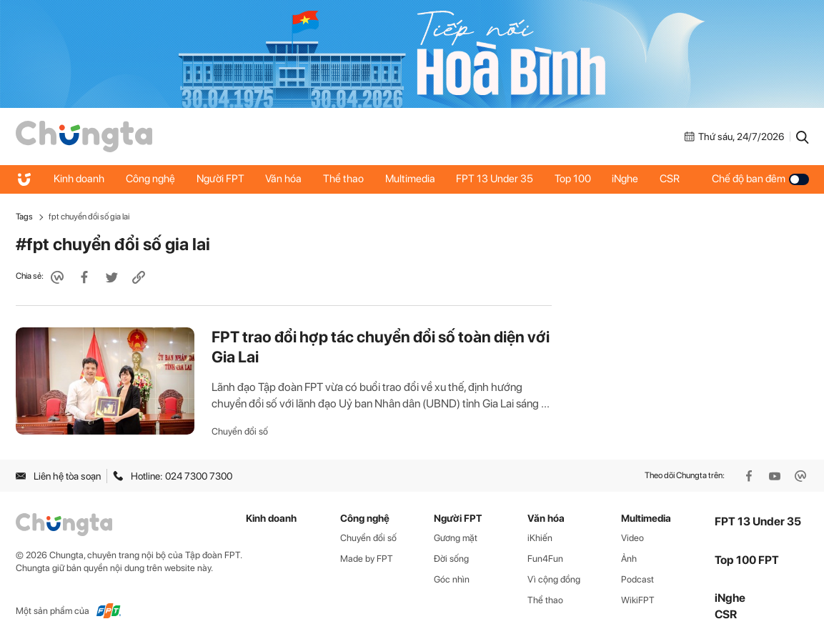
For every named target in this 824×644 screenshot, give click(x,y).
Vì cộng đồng (554, 579)
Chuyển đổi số (240, 431)
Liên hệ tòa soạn (58, 476)
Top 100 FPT (747, 560)
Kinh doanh (80, 179)
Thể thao (345, 179)
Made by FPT (367, 559)
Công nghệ (151, 179)
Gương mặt (456, 538)
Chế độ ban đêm (760, 179)
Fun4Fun (545, 559)
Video (632, 538)
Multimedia (412, 179)
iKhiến (540, 538)
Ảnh (629, 559)
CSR (672, 179)
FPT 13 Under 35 (497, 179)
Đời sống (451, 559)
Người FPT (221, 179)
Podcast (637, 579)
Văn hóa (285, 179)
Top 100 (575, 179)
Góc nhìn (452, 579)
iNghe (628, 179)
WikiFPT (638, 600)
